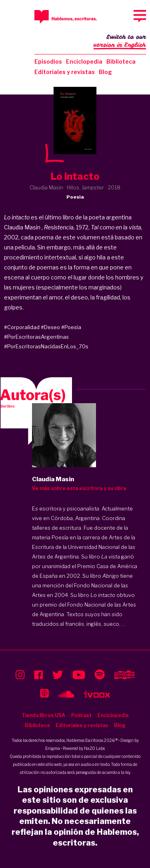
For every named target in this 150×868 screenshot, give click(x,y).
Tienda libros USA (43, 715)
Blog (105, 72)
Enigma (53, 748)
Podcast (81, 715)
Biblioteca (121, 61)
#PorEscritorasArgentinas (36, 337)
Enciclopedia (84, 61)
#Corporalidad (22, 327)
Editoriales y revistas (65, 72)
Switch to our (120, 42)
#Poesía (71, 327)
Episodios (48, 61)
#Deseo (50, 327)
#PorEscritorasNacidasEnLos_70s (46, 346)
